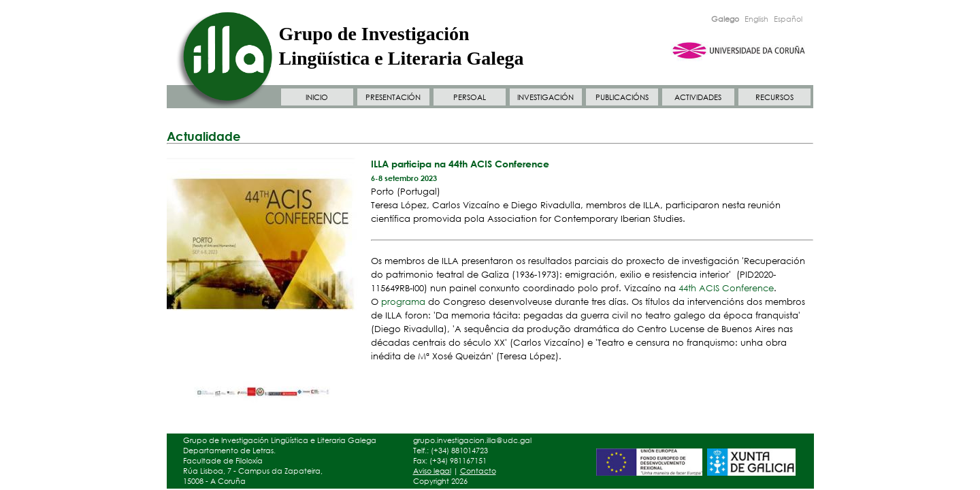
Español (788, 19)
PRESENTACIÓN (393, 97)
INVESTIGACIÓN (545, 97)
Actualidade (204, 136)
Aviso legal (432, 471)
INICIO (317, 97)
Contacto (478, 471)
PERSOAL (470, 97)
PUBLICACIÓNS (622, 97)
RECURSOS (774, 97)
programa (403, 302)
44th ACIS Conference (726, 288)
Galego (725, 19)
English (756, 19)
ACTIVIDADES (698, 97)
